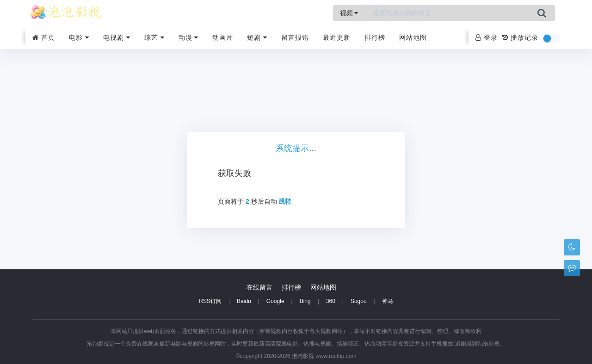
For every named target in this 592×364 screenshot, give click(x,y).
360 (331, 301)
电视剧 (117, 37)
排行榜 (375, 37)
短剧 (257, 37)
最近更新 (337, 37)
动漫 (189, 37)
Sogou (359, 301)
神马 (388, 301)
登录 (487, 37)
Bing (305, 301)
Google (275, 301)
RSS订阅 (210, 301)
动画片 (223, 37)
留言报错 (295, 37)
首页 (44, 37)
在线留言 (259, 287)
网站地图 (413, 37)
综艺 (154, 37)
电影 (79, 37)
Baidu (244, 301)
